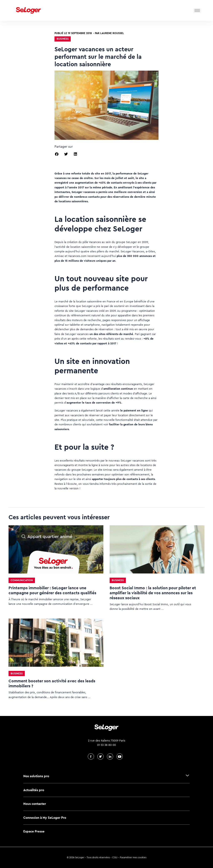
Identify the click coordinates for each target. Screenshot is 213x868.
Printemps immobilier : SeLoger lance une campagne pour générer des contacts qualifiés (52, 590)
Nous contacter (35, 804)
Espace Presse (34, 831)
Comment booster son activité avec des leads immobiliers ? (52, 683)
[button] (57, 154)
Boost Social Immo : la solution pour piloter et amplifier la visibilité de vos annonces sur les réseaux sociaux (153, 593)
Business (63, 39)
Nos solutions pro (36, 776)
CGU (115, 857)
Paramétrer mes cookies (133, 857)
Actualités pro (34, 790)
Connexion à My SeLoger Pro (45, 818)
